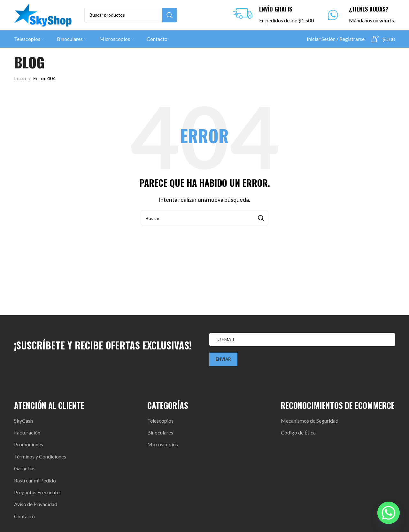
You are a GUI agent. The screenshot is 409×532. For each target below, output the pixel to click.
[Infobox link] (272, 16)
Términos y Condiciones (40, 458)
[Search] (131, 16)
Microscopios (163, 446)
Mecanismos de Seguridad (310, 422)
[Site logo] (43, 15)
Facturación (27, 434)
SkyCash (23, 422)
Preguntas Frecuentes (38, 494)
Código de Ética (298, 434)
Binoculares (160, 434)
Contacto (24, 518)
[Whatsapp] (389, 513)
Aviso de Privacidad (36, 506)
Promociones (29, 446)
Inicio (20, 80)
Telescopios (160, 422)
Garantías (25, 470)
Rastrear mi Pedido (35, 482)
